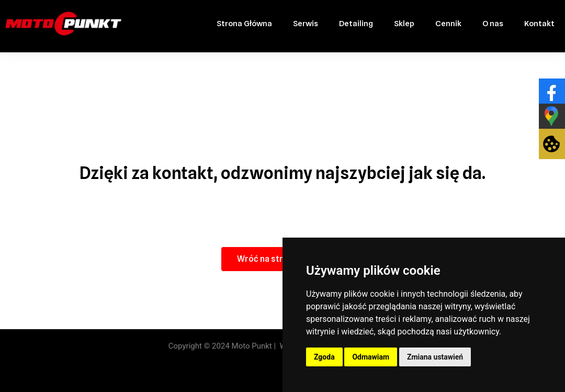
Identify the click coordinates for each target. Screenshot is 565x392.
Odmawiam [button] (371, 357)
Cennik (448, 24)
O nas (493, 24)
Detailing (356, 24)
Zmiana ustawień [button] (435, 357)
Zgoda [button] (324, 357)
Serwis (306, 24)
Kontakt (539, 24)
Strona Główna (244, 24)
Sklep (404, 24)
